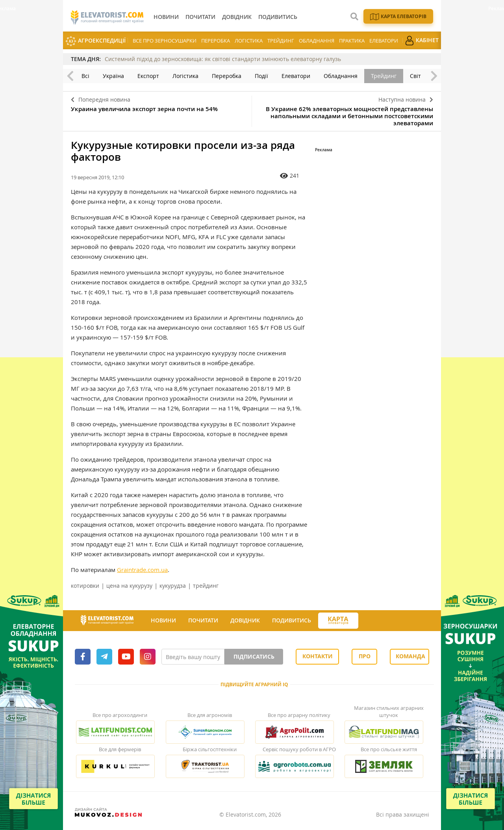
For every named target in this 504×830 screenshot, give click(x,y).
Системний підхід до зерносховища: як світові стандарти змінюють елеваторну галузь (223, 59)
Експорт (148, 76)
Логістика (249, 41)
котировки (85, 586)
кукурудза (173, 586)
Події (261, 76)
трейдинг (206, 586)
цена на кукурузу (129, 586)
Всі (85, 76)
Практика (352, 41)
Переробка (216, 41)
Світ (415, 76)
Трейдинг (281, 41)
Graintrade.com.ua (142, 570)
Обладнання (317, 41)
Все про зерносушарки (165, 41)
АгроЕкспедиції (95, 41)
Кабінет (422, 41)
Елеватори (384, 41)
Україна (113, 76)
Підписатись (254, 656)
